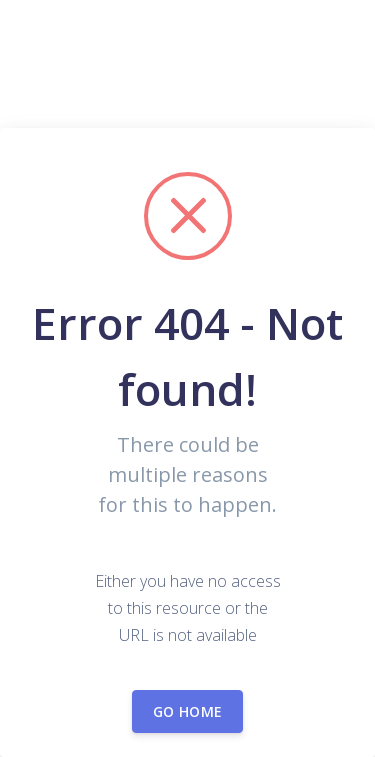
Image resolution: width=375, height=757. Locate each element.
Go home (187, 711)
